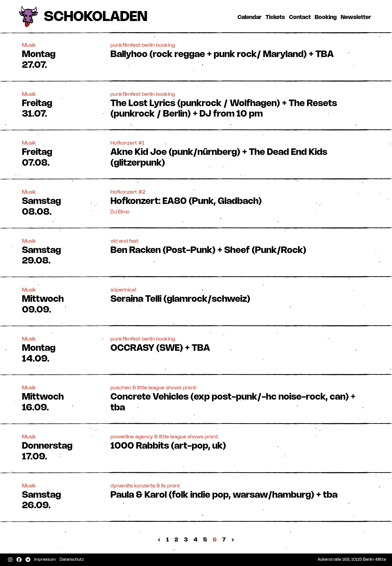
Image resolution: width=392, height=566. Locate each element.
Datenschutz (73, 559)
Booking (327, 17)
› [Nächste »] (233, 540)
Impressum (46, 559)
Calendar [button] (249, 17)
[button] (196, 56)
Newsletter (357, 17)
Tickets (276, 17)
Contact (301, 17)
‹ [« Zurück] (159, 540)
